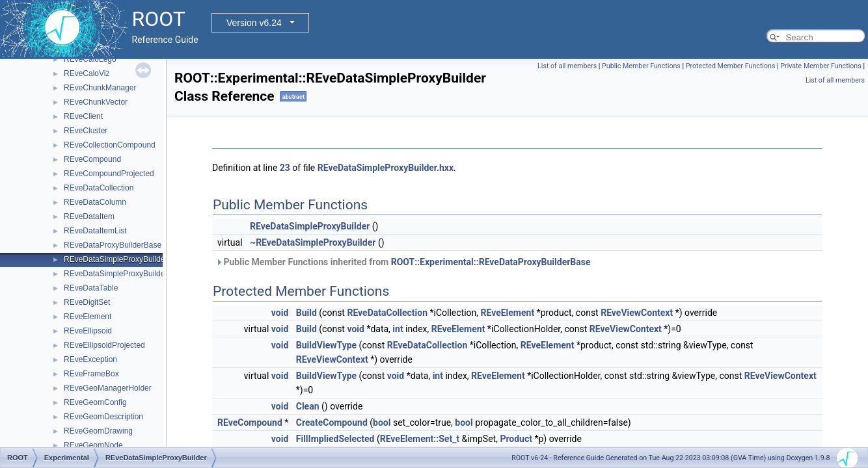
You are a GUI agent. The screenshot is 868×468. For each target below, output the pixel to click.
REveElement (88, 317)
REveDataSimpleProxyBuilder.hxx (386, 168)
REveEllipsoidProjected (104, 345)
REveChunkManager (100, 88)
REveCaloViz (87, 73)
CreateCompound (332, 422)
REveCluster (86, 131)
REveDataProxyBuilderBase (113, 245)
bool (382, 422)
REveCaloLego (90, 59)
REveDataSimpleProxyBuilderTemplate (131, 274)
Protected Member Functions (731, 66)
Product (516, 439)
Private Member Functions (821, 66)
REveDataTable (91, 288)
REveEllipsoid (88, 331)
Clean (308, 406)
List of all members (567, 66)
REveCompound (92, 159)
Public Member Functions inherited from (403, 262)
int (398, 329)
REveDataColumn (95, 202)
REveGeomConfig (95, 402)
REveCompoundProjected (109, 174)
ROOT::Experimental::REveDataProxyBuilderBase (491, 262)
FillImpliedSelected (335, 439)
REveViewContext (637, 313)
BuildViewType (326, 345)
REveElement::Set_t (420, 439)
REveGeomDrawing (98, 431)
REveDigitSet (87, 302)
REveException (90, 359)
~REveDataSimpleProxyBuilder (313, 242)
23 (285, 168)
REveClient (83, 116)
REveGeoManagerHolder (108, 388)
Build (306, 313)
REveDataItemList (95, 231)
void (280, 313)
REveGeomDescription (103, 417)
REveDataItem (89, 216)
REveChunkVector (96, 102)
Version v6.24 (254, 23)
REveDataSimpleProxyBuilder (115, 259)
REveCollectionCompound (110, 145)
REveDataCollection (99, 188)
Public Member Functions (641, 66)
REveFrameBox (91, 374)
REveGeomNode (93, 445)
